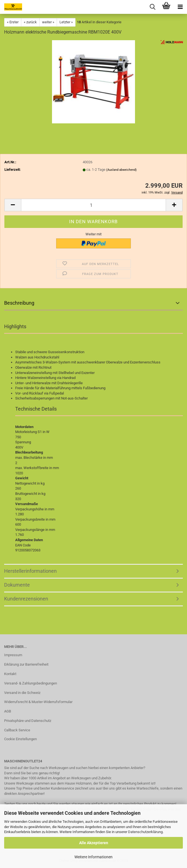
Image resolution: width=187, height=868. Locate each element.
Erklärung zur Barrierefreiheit (26, 664)
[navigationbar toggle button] (180, 7)
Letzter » (66, 22)
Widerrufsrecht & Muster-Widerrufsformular (38, 702)
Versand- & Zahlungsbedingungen (31, 683)
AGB (8, 711)
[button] (13, 205)
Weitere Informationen (94, 857)
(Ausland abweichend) (121, 170)
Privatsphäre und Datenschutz (28, 721)
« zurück (30, 22)
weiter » (48, 22)
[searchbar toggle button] (152, 7)
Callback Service (17, 730)
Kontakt (10, 674)
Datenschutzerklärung (145, 832)
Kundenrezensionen (26, 599)
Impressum (13, 655)
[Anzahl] (94, 205)
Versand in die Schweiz (22, 693)
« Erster (13, 22)
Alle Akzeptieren (94, 843)
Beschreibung (19, 303)
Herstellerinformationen (30, 571)
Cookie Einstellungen (20, 739)
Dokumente (17, 585)
